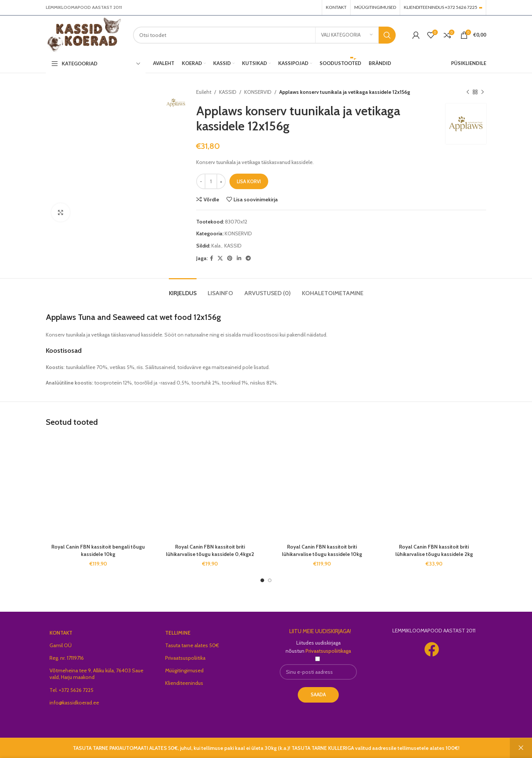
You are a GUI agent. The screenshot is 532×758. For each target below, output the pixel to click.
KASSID (228, 92)
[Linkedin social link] (239, 258)
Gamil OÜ (61, 645)
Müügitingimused (184, 670)
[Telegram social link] (248, 258)
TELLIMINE (178, 633)
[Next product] (482, 92)
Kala (216, 246)
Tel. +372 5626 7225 (71, 690)
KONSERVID (258, 92)
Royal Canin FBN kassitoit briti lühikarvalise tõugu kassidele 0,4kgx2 (210, 550)
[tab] (183, 289)
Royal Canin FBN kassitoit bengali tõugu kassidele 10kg (98, 550)
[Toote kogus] (211, 181)
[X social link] (220, 258)
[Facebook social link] (212, 258)
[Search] (264, 35)
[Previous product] (468, 92)
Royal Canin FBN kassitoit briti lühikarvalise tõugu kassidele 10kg (322, 550)
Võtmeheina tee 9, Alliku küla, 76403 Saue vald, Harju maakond (96, 674)
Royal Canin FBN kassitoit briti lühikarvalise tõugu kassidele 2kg (434, 550)
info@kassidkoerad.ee (74, 703)
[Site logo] (84, 34)
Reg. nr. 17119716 (67, 658)
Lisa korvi (249, 181)
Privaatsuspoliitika (185, 658)
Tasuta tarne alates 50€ (192, 645)
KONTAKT (61, 633)
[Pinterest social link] (230, 258)
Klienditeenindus (184, 683)
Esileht (204, 92)
